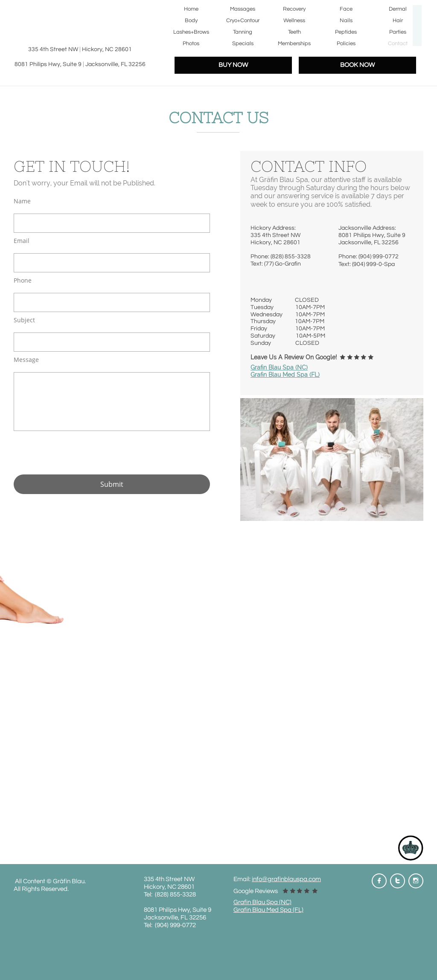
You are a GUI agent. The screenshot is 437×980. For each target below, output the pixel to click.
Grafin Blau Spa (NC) (279, 367)
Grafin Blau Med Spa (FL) (285, 375)
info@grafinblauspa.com (286, 879)
